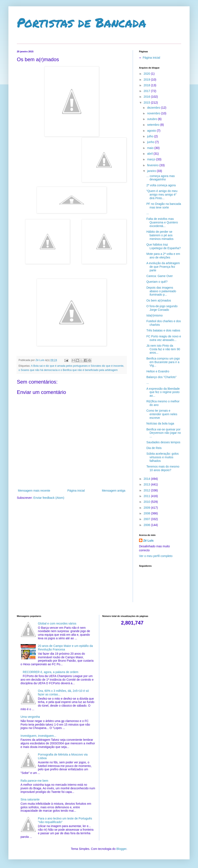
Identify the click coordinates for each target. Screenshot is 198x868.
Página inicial (76, 491)
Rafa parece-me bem (35, 781)
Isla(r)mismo (155, 315)
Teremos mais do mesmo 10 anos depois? (163, 468)
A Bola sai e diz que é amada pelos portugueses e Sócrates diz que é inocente (77, 366)
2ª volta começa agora (161, 185)
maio (151, 148)
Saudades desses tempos (163, 442)
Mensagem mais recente (34, 491)
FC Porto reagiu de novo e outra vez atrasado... (164, 338)
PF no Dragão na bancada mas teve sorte (164, 206)
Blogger (121, 849)
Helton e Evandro (158, 371)
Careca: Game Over (160, 276)
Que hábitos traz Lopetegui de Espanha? (164, 246)
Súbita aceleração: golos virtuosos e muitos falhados (163, 457)
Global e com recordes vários (57, 623)
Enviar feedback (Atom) (49, 498)
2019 (147, 80)
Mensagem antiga (114, 491)
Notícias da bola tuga (160, 423)
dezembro (154, 108)
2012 (147, 490)
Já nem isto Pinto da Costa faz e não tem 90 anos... (163, 349)
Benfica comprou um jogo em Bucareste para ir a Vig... (163, 362)
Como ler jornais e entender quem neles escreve (162, 414)
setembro (154, 125)
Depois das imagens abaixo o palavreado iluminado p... (161, 291)
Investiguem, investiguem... (39, 736)
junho (151, 142)
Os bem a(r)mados (159, 300)
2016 (147, 97)
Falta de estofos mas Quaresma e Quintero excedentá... (162, 222)
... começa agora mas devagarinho (161, 178)
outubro (152, 119)
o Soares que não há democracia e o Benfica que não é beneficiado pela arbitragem (68, 370)
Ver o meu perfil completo (156, 556)
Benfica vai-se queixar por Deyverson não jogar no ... (164, 433)
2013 (147, 484)
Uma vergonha (30, 717)
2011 (147, 496)
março (152, 159)
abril (150, 154)
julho (151, 136)
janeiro (152, 171)
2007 (147, 519)
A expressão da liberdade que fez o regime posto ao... (163, 392)
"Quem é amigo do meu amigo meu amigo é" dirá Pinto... (162, 195)
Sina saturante (30, 799)
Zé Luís (148, 541)
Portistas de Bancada (82, 22)
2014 (147, 479)
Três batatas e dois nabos (163, 330)
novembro (154, 113)
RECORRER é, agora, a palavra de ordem (51, 672)
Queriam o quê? (157, 282)
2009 (147, 508)
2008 (147, 513)
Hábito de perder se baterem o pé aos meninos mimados (160, 235)
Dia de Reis (154, 448)
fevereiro (153, 165)
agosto (152, 131)
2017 (147, 91)
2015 (147, 103)
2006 (147, 525)
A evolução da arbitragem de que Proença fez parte (163, 267)
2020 (147, 74)
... (148, 213)
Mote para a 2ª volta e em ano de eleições (163, 256)
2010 (147, 502)
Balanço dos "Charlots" (161, 377)
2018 (147, 85)
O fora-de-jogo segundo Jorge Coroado (162, 308)
